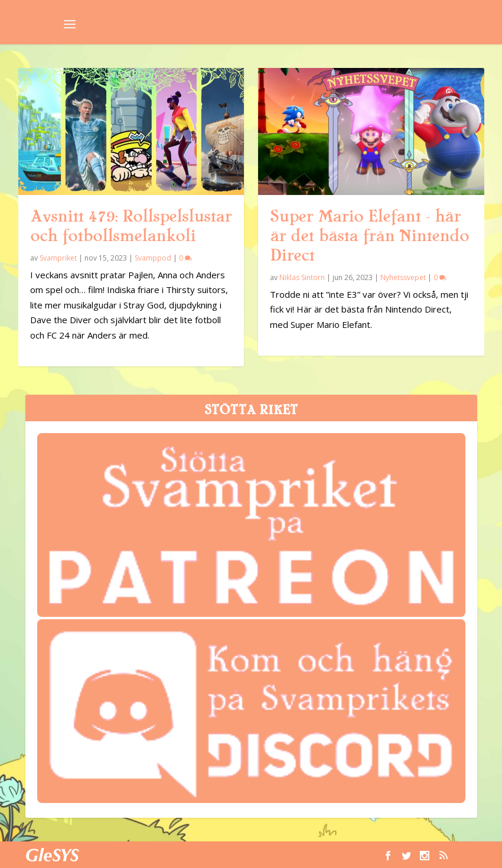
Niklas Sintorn (302, 277)
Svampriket (58, 258)
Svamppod (153, 258)
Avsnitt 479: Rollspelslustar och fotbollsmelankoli (131, 226)
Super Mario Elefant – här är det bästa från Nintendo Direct (369, 236)
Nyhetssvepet (403, 277)
